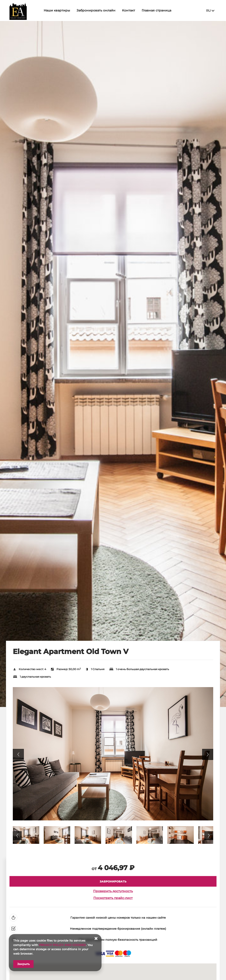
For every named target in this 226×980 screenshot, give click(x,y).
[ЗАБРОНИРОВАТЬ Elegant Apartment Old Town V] (113, 881)
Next (208, 754)
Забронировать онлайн (97, 10)
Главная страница (158, 10)
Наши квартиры (58, 10)
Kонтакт (130, 10)
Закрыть (23, 964)
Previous (18, 754)
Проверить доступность (113, 891)
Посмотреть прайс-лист (113, 898)
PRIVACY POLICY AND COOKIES (62, 945)
